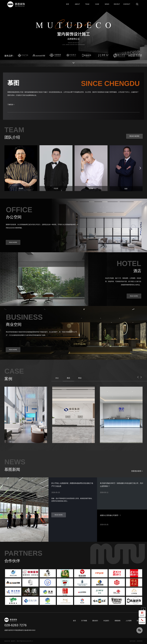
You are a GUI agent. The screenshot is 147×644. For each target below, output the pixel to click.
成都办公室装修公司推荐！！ (111, 515)
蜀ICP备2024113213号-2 (25, 641)
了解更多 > (11, 105)
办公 (57, 378)
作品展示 (97, 4)
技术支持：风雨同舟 (136, 641)
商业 (80, 378)
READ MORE (134, 136)
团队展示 (87, 4)
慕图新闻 (107, 4)
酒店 (68, 378)
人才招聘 (117, 4)
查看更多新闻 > (137, 471)
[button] (140, 168)
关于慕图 (77, 4)
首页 (66, 2)
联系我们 (127, 4)
